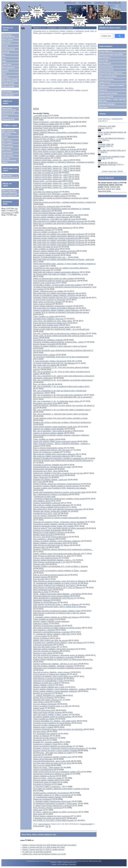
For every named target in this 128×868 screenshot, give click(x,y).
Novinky (5, 137)
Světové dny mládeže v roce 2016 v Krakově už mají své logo (58, 473)
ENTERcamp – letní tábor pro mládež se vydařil (52, 753)
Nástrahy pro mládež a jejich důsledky (48, 429)
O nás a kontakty (8, 86)
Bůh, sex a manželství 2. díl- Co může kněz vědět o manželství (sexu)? (62, 410)
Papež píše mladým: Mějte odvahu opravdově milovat (55, 441)
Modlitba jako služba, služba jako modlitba (50, 511)
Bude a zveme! (7, 40)
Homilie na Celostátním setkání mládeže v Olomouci (54, 295)
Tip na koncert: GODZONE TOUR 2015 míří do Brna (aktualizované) (61, 357)
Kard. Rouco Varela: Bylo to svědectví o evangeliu (54, 657)
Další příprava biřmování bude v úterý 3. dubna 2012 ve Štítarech (60, 607)
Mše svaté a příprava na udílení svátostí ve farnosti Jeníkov (57, 628)
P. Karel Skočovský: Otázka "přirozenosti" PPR (52, 361)
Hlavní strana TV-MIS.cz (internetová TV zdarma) (9, 132)
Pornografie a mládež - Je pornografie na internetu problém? (58, 285)
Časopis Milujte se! (106, 51)
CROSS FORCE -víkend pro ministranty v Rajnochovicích (56, 484)
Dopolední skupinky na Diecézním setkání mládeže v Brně (57, 611)
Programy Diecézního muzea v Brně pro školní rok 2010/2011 (58, 729)
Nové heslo (38, 814)
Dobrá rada (38, 810)
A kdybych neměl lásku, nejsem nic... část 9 (51, 175)
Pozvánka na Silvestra (42, 784)
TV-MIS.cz (99, 3)
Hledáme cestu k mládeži (43, 727)
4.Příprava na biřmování (43, 645)
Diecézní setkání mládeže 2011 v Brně (49, 687)
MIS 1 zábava (7, 140)
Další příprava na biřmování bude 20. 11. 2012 (52, 556)
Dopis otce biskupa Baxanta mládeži (48, 213)
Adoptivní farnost (8, 49)
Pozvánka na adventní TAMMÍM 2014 (49, 465)
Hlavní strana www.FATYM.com (8, 36)
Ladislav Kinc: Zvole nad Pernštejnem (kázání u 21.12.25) (44, 854)
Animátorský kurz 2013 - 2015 (45, 513)
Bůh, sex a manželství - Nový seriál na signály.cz (53, 431)
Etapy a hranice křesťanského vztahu (48, 448)
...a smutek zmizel (40, 116)
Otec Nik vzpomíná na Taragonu (46, 651)
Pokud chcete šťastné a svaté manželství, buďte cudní (55, 427)
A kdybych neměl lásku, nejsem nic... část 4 (51, 179)
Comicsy (5, 116)
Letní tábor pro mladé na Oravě (46, 192)
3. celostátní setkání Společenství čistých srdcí (52, 801)
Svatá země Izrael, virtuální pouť (110, 73)
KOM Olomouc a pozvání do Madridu (48, 679)
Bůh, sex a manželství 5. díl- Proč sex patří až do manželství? (58, 395)
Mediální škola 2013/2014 (43, 535)
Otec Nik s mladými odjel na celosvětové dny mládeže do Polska (59, 334)
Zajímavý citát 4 (39, 564)
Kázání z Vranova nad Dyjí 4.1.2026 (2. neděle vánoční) (43, 850)
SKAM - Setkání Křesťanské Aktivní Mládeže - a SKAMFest (57, 594)
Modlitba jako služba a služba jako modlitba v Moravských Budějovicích (62, 422)
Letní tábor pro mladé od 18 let (46, 173)
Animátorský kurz (40, 130)
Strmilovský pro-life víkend (44, 738)
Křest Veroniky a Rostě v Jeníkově (47, 808)
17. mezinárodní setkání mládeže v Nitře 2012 (52, 634)
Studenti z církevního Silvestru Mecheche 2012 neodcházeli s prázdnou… (63, 549)
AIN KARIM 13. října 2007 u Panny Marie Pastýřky (53, 820)
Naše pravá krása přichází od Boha (47, 712)
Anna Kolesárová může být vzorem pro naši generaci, (55, 281)
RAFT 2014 (38, 482)
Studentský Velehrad (41, 600)
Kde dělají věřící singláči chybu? (46, 325)
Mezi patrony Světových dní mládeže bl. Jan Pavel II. (55, 585)
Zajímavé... (6, 77)
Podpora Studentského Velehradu (47, 503)
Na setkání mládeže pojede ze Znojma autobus (52, 717)
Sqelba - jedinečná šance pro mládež (48, 291)
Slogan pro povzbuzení (42, 799)
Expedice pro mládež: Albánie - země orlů (50, 480)
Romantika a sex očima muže (45, 403)
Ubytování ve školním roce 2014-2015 (48, 475)
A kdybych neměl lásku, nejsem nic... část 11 (51, 171)
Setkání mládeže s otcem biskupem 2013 (50, 543)
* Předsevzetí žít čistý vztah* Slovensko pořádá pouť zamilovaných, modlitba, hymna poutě (59, 498)
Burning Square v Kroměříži (44, 344)
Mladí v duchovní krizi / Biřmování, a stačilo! (51, 194)
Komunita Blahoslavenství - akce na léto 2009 (52, 761)
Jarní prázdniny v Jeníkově (44, 539)
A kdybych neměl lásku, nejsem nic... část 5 (51, 177)
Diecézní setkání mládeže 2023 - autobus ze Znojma (54, 149)
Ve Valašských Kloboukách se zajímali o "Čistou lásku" (55, 803)
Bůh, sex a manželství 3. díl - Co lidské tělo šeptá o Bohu (56, 401)
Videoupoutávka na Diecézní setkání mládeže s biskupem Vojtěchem (61, 435)
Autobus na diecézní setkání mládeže (48, 433)
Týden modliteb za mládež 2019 (46, 249)
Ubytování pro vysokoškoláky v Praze (48, 681)
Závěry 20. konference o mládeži (46, 452)
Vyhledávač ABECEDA (107, 104)
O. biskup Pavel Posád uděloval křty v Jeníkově (52, 806)
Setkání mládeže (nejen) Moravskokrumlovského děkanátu (57, 554)
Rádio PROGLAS (105, 64)
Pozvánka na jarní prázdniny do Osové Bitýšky (52, 723)
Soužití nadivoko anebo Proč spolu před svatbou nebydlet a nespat (60, 418)
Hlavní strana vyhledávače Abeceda (10, 176)
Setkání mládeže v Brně (43, 685)
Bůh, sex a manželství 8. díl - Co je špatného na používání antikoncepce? (63, 380)
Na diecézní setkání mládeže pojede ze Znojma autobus (56, 486)
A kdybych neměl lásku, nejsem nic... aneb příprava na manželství (60, 187)
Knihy (4, 74)
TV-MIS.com (85, 3)
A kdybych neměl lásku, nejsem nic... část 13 (51, 168)
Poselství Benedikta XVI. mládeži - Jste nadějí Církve (55, 721)
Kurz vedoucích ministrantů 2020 (46, 207)
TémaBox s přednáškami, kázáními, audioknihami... (112, 86)
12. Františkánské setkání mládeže (47, 797)
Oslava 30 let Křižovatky (43, 759)
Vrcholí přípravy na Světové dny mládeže (50, 674)
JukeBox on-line (105, 82)
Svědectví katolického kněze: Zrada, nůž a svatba (53, 526)
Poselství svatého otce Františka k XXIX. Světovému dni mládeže (60, 488)
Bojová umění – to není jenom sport (47, 181)
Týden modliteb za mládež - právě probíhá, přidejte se (55, 156)
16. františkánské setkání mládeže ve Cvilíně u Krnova (55, 583)
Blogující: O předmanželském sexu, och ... (50, 257)
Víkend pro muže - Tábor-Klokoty (47, 767)
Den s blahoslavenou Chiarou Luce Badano (51, 494)
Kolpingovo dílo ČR (106, 96)
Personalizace (7, 92)
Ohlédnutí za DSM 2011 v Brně (46, 683)
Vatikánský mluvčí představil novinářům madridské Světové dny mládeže (63, 668)
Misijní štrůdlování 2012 (43, 590)
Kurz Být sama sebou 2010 (44, 710)
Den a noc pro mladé (42, 765)
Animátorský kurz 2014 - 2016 (45, 471)
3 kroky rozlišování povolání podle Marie (49, 253)
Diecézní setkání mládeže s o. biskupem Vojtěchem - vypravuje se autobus (63, 162)
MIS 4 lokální (7, 149)
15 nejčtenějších (8, 95)
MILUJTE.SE (114, 3)
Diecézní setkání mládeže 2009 (46, 780)
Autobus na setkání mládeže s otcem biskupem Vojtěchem (57, 541)
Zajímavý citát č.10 (41, 547)
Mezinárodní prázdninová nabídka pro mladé (51, 774)
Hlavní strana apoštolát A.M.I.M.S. (9, 109)
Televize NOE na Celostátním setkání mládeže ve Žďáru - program (60, 571)
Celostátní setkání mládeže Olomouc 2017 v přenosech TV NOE (59, 298)
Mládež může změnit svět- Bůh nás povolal (50, 640)
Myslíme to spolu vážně (43, 653)
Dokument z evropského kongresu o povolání (51, 632)
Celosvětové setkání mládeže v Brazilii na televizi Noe (55, 524)
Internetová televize (106, 67)
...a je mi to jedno (40, 636)
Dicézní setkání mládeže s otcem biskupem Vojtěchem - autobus (59, 689)
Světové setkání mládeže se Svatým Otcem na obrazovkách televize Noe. (63, 660)
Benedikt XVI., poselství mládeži (46, 742)
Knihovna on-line (8, 113)
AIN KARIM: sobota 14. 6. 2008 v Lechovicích (52, 795)
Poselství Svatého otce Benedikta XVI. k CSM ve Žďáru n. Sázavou (60, 566)
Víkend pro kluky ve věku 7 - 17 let (47, 139)
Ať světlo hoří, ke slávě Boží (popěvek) (37, 852)
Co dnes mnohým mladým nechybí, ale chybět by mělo (56, 215)
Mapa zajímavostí (8, 68)
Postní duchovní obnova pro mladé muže (50, 323)
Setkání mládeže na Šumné (44, 776)
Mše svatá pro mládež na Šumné (46, 255)
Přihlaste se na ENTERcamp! (45, 602)
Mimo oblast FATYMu (10, 80)
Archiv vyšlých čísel (9, 195)
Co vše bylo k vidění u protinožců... (47, 787)
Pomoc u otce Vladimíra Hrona (46, 558)
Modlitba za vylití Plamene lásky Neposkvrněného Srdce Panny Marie (61, 118)
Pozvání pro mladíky (41, 141)
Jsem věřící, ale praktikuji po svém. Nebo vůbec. (53, 321)
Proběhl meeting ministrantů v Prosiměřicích (51, 793)
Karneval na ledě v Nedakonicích (46, 725)
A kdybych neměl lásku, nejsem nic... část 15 (51, 160)
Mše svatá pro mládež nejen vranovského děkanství (54, 454)
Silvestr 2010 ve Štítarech (43, 698)
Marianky (5, 71)
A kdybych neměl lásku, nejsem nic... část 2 (51, 185)
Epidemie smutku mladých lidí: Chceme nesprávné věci (56, 238)
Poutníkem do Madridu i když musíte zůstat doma (53, 676)
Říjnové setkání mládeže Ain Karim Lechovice (52, 816)
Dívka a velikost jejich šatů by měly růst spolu (51, 450)
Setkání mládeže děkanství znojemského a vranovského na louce (60, 132)
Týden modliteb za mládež (44, 317)
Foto (4, 58)
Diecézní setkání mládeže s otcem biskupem (51, 217)
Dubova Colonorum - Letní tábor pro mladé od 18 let (54, 122)
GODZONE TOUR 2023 (43, 128)
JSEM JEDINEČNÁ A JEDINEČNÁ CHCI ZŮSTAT (54, 598)
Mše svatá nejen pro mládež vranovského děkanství (54, 293)
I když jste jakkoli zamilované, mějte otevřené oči (53, 228)
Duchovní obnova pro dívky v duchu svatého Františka (55, 751)
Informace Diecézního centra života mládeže (51, 596)
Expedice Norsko (40, 577)
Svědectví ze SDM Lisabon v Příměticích (50, 137)
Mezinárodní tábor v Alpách (44, 355)
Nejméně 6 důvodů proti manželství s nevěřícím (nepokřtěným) (59, 458)
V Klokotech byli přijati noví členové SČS (50, 818)
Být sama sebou (40, 731)
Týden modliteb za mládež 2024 (46, 124)
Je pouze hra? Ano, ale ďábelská (54, 363)
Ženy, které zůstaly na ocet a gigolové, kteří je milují (54, 151)
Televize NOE (103, 61)
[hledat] (106, 36)
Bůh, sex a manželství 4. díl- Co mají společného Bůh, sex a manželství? (63, 397)
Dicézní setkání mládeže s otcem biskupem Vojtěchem (55, 691)
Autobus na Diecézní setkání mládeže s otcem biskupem (56, 310)
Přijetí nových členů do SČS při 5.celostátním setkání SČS (57, 772)
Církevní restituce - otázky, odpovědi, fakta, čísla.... (112, 100)
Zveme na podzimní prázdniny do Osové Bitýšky (53, 746)
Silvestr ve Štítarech (41, 638)
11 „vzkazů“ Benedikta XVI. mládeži (47, 695)
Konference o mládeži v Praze (45, 744)
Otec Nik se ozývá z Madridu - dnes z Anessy (51, 672)
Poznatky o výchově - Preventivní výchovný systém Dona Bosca (59, 748)
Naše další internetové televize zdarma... (9, 160)
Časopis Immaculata (106, 79)
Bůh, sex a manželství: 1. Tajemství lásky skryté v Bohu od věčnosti (60, 414)
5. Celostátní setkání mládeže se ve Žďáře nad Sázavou (56, 617)
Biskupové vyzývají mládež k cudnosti (48, 532)
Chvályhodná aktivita (41, 158)
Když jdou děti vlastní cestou (45, 647)
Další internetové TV (106, 70)
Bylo (4, 55)
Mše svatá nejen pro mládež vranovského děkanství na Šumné (59, 221)
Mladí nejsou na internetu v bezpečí (47, 302)
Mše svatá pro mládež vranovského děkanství (52, 456)
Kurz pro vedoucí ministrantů (45, 516)
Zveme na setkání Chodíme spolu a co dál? (51, 706)
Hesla (4, 61)
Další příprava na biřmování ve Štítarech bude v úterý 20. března (59, 613)
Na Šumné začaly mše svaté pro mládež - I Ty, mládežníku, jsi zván (60, 274)
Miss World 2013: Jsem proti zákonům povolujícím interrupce (58, 509)
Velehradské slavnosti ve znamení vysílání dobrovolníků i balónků (60, 518)
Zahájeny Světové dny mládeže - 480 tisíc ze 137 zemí (56, 664)
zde (16, 208)
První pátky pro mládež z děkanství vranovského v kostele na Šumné (61, 789)
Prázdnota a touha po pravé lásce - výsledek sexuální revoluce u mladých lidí (64, 202)
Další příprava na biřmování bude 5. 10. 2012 (51, 562)
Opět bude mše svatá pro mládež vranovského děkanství (56, 272)
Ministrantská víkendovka (43, 469)
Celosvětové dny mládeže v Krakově (48, 340)
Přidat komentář (39, 826)
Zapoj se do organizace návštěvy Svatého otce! (52, 757)
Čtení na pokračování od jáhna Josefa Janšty (51, 327)
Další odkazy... (104, 107)
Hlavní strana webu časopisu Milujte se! (9, 191)
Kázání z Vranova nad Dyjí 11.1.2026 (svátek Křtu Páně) (44, 847)
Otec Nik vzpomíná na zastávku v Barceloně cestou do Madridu (59, 655)
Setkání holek (39, 708)
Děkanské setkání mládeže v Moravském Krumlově (54, 649)
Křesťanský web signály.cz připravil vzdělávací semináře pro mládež (61, 198)
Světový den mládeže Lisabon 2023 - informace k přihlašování (58, 154)
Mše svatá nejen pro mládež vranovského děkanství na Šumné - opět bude (63, 259)
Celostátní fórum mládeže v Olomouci (48, 319)
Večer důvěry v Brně (41, 702)
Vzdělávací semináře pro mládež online (49, 196)
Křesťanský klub (40, 740)
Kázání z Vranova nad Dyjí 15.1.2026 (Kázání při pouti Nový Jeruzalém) (49, 845)
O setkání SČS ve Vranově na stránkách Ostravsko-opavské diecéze (61, 312)
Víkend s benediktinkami (43, 770)
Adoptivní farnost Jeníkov (108, 93)
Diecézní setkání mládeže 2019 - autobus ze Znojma (54, 251)
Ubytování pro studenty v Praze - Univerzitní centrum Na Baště (59, 522)
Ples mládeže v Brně (42, 501)
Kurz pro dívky (39, 579)
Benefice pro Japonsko (42, 693)
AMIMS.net (70, 3)
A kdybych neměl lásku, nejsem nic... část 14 (51, 166)
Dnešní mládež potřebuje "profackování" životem (53, 306)
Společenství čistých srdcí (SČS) (111, 54)
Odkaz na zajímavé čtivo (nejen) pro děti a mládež (53, 278)
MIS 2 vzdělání (7, 143)
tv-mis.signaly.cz (10, 212)
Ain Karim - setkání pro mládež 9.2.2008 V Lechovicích (55, 812)
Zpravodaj (6, 52)
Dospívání (37, 755)
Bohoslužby (6, 43)
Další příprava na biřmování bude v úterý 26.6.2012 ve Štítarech (59, 581)
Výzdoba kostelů (8, 83)
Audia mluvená (7, 156)
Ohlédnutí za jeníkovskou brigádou (47, 626)
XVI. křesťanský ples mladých (45, 734)
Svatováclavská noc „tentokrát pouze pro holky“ (52, 467)
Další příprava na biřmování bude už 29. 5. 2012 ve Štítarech (58, 588)
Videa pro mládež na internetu (45, 232)
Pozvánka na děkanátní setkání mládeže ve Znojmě (54, 126)
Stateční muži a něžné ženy (44, 283)
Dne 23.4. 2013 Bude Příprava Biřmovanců (51, 537)
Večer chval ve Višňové (43, 304)
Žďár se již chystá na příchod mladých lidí (50, 575)
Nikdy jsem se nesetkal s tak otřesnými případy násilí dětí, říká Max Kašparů (64, 223)
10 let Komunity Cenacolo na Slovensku (49, 300)
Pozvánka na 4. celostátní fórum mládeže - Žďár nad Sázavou (58, 643)
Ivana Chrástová (44, 824)
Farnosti (5, 46)
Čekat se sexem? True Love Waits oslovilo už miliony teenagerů (59, 528)
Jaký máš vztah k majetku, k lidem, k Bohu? (51, 715)
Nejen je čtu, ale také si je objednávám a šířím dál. (108, 164)
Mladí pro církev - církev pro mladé (47, 778)
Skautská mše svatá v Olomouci (46, 700)
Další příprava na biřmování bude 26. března (51, 545)
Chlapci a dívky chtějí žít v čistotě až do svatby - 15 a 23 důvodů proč (61, 329)
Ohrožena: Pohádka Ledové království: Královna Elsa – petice (58, 342)
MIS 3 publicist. (8, 146)
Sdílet (36, 109)
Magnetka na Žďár (41, 592)
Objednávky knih (8, 119)
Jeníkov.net (103, 90)
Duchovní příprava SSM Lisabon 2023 (49, 147)
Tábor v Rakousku (41, 477)
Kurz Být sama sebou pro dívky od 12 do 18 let (52, 763)
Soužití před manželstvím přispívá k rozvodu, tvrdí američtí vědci (59, 492)
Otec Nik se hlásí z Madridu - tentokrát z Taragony (53, 666)
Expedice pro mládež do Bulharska (47, 530)
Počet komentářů (86, 824)
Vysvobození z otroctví (42, 230)
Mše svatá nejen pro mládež (45, 365)
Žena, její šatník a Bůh (42, 384)
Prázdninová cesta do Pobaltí (45, 782)
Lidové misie (7, 64)
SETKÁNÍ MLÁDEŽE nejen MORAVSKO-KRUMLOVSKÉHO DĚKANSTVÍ (63, 350)
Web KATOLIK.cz (105, 57)
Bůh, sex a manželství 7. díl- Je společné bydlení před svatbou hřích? (61, 386)
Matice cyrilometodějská (107, 76)
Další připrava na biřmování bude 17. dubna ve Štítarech (56, 604)
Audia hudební (7, 153)
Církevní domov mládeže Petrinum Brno (49, 507)
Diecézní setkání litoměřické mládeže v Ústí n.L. (53, 560)
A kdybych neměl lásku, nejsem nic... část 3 (51, 183)
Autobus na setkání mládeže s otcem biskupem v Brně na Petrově (60, 346)
